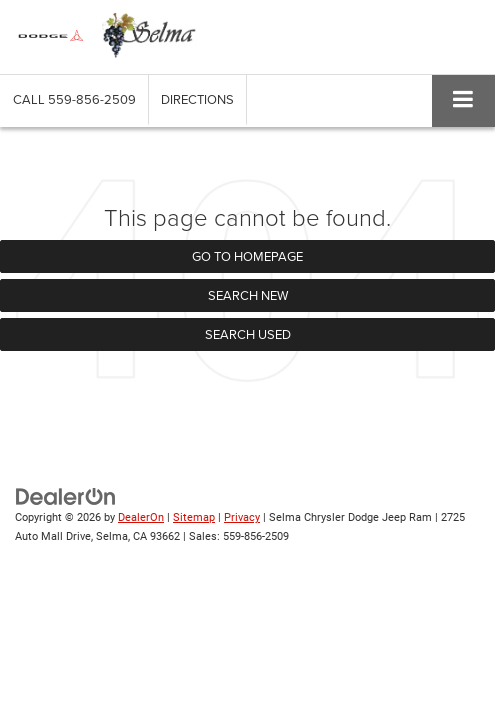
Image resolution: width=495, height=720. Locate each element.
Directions (197, 99)
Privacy (242, 517)
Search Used (248, 334)
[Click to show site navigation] (463, 100)
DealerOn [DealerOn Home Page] (141, 517)
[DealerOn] (66, 496)
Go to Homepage (247, 256)
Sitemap (194, 517)
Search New (248, 295)
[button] (74, 99)
